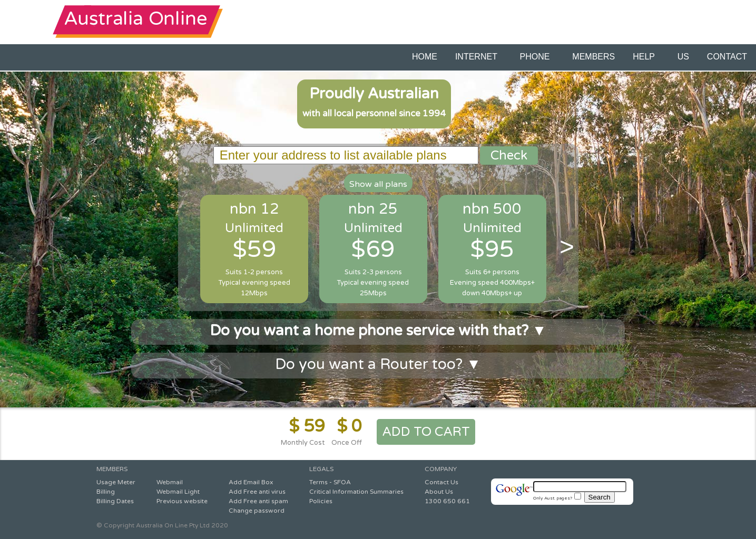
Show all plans (378, 184)
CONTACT (727, 57)
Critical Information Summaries (356, 492)
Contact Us (441, 482)
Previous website (182, 501)
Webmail (170, 482)
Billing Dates (115, 501)
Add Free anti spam (258, 501)
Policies (321, 501)
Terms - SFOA (330, 482)
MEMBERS (593, 57)
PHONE (537, 57)
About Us (439, 492)
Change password (257, 511)
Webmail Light (178, 492)
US (683, 57)
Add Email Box (251, 482)
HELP (646, 57)
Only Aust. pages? (557, 498)
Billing (106, 492)
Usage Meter (116, 482)
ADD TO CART (426, 432)
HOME (425, 57)
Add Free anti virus (257, 492)
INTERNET (479, 57)
